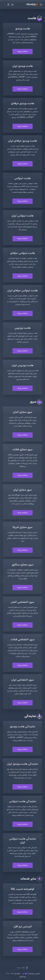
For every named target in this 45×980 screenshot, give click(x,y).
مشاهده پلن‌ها (23, 51)
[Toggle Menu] (41, 4)
